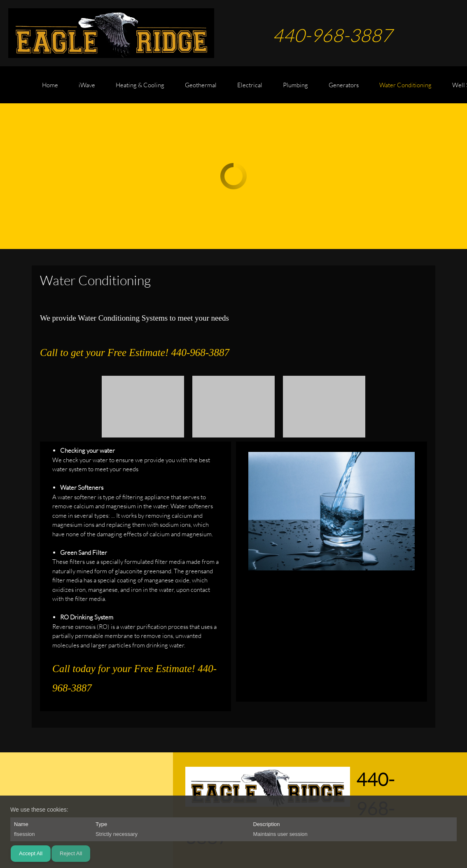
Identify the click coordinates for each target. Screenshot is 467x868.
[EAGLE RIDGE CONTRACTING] (111, 33)
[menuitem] (50, 89)
